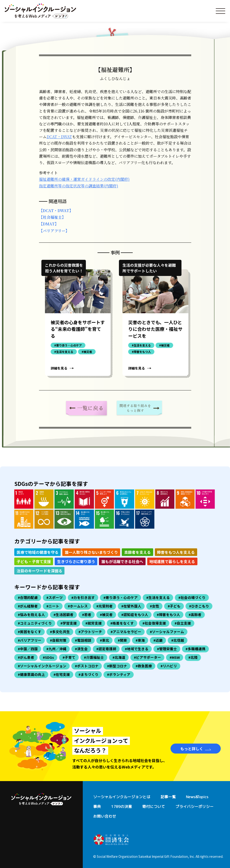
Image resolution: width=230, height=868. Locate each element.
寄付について (154, 806)
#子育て (69, 657)
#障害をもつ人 (168, 614)
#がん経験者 (28, 606)
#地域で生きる (137, 649)
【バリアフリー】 (54, 231)
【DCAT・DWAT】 (56, 211)
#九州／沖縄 (56, 649)
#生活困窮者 (64, 614)
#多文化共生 (60, 632)
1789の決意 (122, 806)
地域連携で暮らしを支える (172, 561)
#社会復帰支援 (154, 623)
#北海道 (119, 657)
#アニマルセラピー (126, 632)
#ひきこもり (199, 606)
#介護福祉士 (94, 657)
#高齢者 (195, 614)
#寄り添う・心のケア (121, 597)
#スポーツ (55, 597)
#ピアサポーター (147, 657)
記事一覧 (168, 797)
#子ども (174, 606)
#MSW (175, 657)
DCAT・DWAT (59, 137)
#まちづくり (88, 674)
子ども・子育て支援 (34, 561)
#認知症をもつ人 (135, 614)
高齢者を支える (137, 552)
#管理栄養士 (167, 649)
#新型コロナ (117, 666)
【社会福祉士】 (52, 217)
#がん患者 (26, 657)
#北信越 (178, 640)
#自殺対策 (58, 640)
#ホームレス (78, 606)
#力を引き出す (83, 597)
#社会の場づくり (192, 597)
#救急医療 (144, 666)
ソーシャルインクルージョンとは (122, 797)
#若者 (87, 614)
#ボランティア (119, 674)
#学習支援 (69, 623)
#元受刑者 (105, 606)
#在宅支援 (62, 674)
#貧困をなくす (30, 632)
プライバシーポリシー (195, 806)
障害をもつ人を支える (176, 552)
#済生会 (81, 649)
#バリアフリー (30, 640)
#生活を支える (158, 597)
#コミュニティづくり (35, 623)
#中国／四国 (28, 649)
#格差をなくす (122, 623)
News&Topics (197, 797)
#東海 (140, 640)
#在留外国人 (131, 606)
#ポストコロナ (87, 666)
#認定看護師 (106, 649)
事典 (97, 806)
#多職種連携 (196, 649)
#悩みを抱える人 (31, 614)
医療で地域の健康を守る (38, 552)
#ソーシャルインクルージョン (42, 666)
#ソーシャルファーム (167, 632)
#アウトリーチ (90, 632)
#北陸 (193, 657)
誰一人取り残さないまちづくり (91, 552)
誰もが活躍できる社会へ (122, 561)
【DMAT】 (49, 224)
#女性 (154, 606)
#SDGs (48, 657)
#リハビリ (169, 666)
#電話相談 (83, 640)
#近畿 (158, 640)
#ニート (53, 606)
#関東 (122, 640)
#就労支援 (94, 623)
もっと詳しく (192, 749)
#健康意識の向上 (31, 674)
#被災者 (106, 614)
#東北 (105, 640)
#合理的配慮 (28, 597)
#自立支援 (183, 623)
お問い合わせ (105, 816)
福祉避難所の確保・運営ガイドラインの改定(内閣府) (84, 179)
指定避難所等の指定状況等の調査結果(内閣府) (79, 186)
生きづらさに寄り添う (76, 561)
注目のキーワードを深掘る (39, 571)
